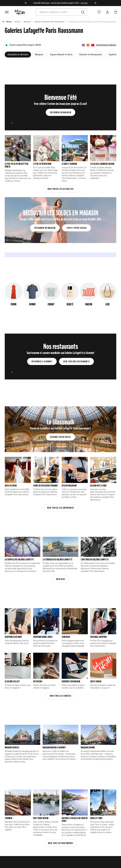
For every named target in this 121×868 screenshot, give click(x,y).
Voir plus (84, 3)
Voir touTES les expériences (60, 508)
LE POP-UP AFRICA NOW (42, 164)
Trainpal (9, 818)
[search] (62, 14)
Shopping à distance (13, 637)
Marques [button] (39, 54)
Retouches (38, 681)
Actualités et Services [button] (18, 54)
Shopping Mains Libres (43, 637)
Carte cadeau (96, 681)
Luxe (107, 304)
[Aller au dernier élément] (26, 3)
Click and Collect (12, 681)
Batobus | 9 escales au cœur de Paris (75, 819)
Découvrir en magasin (61, 112)
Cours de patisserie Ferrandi (45, 485)
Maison (89, 304)
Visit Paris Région (41, 818)
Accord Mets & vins (98, 485)
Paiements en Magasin (71, 681)
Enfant (51, 304)
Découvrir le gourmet (42, 361)
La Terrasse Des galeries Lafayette (57, 559)
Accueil (17, 22)
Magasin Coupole (12, 747)
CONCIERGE (66, 637)
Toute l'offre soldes (77, 228)
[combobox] (58, 12)
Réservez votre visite (60, 437)
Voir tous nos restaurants (76, 361)
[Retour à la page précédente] (7, 22)
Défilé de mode (11, 485)
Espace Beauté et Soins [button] (61, 54)
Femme (14, 304)
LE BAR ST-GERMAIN (69, 164)
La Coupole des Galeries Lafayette (19, 559)
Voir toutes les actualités (61, 189)
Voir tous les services (60, 696)
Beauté (70, 304)
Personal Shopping (98, 637)
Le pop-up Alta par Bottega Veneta (17, 165)
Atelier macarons (69, 485)
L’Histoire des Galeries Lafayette (95, 559)
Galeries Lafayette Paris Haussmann (50, 22)
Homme (32, 304)
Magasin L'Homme (88, 747)
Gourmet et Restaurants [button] (91, 54)
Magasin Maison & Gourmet (54, 747)
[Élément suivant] (95, 3)
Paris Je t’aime (96, 818)
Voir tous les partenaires (61, 843)
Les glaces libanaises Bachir (102, 164)
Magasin (27, 22)
